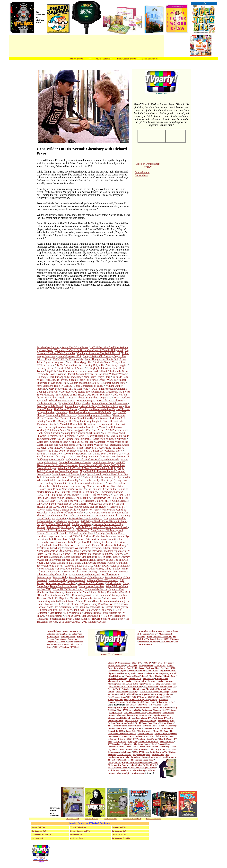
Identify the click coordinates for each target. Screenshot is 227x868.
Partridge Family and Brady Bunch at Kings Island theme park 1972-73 (81, 535)
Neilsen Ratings (54, 616)
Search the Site (166, 642)
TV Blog (75, 647)
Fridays (154, 699)
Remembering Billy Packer (62, 436)
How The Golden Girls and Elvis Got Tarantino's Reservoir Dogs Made (81, 485)
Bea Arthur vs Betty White (97, 569)
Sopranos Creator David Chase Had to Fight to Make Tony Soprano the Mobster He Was (81, 426)
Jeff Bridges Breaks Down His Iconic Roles (104, 521)
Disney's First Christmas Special (149, 681)
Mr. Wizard (148, 679)
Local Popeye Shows (163, 694)
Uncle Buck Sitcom (47, 403)
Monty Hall (130, 673)
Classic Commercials (150, 59)
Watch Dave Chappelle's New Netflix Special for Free (65, 442)
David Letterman (102, 601)
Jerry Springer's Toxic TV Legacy (54, 386)
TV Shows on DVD (76, 59)
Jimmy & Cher (101, 566)
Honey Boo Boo (146, 665)
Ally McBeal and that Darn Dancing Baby (77, 365)
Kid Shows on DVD (39, 831)
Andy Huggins (120, 365)
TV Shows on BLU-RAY (121, 838)
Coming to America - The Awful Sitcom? (99, 353)
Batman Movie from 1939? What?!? (63, 477)
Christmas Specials (126, 723)
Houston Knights (86, 400)
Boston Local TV (143, 718)
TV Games (132, 665)
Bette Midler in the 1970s (162, 702)
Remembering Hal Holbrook (61, 415)
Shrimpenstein (145, 694)
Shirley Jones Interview (92, 586)
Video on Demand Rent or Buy (148, 165)
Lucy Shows (160, 665)
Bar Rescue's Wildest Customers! (88, 483)
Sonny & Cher (135, 728)
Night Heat (69, 448)
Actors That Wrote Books (75, 347)
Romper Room (116, 713)
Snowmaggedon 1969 (80, 430)
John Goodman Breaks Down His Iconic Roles (95, 516)
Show (151, 760)
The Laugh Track (154, 639)
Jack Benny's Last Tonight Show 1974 (69, 539)
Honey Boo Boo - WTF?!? (105, 604)
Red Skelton (144, 702)
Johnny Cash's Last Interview (109, 542)
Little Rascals (161, 736)
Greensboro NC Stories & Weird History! (82, 392)
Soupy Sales (131, 731)
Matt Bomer (56, 613)
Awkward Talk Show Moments (100, 536)
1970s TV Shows (141, 752)
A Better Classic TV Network (102, 580)
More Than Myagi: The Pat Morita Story (89, 362)
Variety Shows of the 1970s (159, 636)
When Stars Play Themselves (52, 574)
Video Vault (77, 634)
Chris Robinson (67, 601)
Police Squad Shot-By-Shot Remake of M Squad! (96, 418)
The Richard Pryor (140, 760)
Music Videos (114, 583)
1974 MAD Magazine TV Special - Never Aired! (102, 527)
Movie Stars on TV (71, 631)
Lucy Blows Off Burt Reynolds (67, 513)
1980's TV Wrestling (136, 739)
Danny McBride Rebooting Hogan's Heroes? (84, 507)
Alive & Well (44, 510)
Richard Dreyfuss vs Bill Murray (109, 545)
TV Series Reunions (115, 616)
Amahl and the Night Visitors (142, 768)
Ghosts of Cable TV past (76, 604)
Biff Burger (131, 705)
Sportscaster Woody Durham (86, 598)
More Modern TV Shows (58, 644)
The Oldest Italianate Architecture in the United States (133, 726)
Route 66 (158, 731)
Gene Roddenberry (135, 668)
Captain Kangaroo (161, 715)
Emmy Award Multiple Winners (99, 563)
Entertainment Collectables (142, 174)
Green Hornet (132, 747)
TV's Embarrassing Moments (151, 631)
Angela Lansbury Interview (52, 412)
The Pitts (105, 365)
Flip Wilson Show (168, 671)
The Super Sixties (75, 642)
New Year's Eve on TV (74, 489)
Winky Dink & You (118, 728)
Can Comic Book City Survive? (105, 454)
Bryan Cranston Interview (52, 595)
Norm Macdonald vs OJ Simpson (54, 551)
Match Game (158, 755)
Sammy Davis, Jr (168, 686)
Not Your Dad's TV (92, 616)
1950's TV (136, 663)
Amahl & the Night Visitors (139, 684)
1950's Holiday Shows (118, 768)
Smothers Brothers (152, 728)
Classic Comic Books (161, 707)
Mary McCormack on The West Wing (68, 389)
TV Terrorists (114, 744)
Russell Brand (87, 560)
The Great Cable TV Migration (53, 598)
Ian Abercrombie (64, 607)
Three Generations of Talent (89, 386)
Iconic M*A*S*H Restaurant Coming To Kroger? (63, 530)
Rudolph (125, 773)
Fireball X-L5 (135, 679)
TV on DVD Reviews (78, 827)
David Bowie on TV (158, 752)
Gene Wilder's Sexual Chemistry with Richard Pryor (86, 462)
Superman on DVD (136, 671)
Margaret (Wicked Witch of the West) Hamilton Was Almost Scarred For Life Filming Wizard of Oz (82, 443)
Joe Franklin (81, 607)
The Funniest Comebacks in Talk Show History (97, 554)
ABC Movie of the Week (135, 713)
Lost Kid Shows (54, 631)
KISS (151, 705)
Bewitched (152, 689)
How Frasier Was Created (91, 583)
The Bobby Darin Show (118, 760)
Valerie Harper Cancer (67, 521)
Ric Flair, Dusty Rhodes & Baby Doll (132, 699)
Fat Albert (127, 689)
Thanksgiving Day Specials (120, 681)
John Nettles (96, 607)
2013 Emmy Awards (69, 622)
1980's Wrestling (61, 647)
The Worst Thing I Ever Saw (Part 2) (88, 457)
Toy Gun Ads (152, 671)
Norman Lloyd (72, 616)
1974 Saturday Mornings (127, 692)
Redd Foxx (141, 723)
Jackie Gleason (124, 755)
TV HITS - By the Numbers (96, 495)
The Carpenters (145, 731)
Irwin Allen (127, 744)
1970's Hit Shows (171, 639)
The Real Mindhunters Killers (52, 516)
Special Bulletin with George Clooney (70, 619)
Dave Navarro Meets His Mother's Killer (107, 513)
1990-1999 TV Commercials (68, 359)
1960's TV (147, 663)
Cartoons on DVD (111, 819)
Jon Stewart (92, 610)
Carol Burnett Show (161, 744)
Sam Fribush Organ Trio (99, 398)
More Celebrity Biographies (93, 436)
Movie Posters (137, 773)
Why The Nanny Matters (62, 400)
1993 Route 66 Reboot (66, 409)
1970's (122, 749)
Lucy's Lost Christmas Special (136, 762)
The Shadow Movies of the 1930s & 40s (90, 412)
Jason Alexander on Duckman (74, 439)
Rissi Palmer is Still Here (110, 400)
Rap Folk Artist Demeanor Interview (65, 371)
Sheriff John (170, 676)
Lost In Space (120, 741)
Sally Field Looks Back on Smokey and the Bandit (93, 459)
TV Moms (163, 699)
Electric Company (148, 720)
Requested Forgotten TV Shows (62, 640)
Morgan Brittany (92, 613)
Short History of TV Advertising (94, 448)
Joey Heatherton (151, 686)
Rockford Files (152, 668)
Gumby (121, 757)
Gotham (109, 607)
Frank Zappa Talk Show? (50, 406)
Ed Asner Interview (113, 548)
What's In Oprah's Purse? (136, 676)
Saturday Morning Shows (58, 634)
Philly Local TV (160, 718)
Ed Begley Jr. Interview (99, 368)
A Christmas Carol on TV (119, 770)
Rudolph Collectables (127, 694)
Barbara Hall (60, 577)
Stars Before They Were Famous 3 (67, 580)
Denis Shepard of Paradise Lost (68, 474)
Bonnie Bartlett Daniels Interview (110, 403)
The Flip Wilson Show (136, 757)
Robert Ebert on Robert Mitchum (109, 439)
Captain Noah (162, 679)
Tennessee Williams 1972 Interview (82, 548)
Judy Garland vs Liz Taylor (66, 563)
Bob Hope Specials (144, 736)
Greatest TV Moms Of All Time (122, 702)
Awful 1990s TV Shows (57, 554)
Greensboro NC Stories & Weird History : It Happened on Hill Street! (84, 393)
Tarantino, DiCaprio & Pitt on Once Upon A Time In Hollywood (89, 350)
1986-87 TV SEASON (91, 451)
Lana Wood (106, 610)
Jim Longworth (37, 838)
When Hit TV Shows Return (68, 589)
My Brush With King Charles (75, 403)
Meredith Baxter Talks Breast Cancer (79, 424)
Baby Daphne (156, 676)
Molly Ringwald (73, 613)
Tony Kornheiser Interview (88, 551)
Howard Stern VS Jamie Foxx (108, 619)
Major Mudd (171, 673)
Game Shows (60, 639)
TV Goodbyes (53, 636)
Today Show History (149, 747)
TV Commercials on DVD (41, 834)
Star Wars (143, 705)
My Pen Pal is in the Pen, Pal (85, 574)
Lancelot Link (162, 705)
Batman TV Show (116, 747)
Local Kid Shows (145, 734)
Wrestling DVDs (76, 834)
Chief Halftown (116, 676)
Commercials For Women (136, 749)
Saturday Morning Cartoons (121, 707)
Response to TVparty (148, 642)
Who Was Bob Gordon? (77, 545)
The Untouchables (142, 744)
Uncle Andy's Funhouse (69, 569)
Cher (119, 710)
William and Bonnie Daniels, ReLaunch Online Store (98, 383)
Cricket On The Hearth (146, 765)
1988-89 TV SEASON (49, 454)
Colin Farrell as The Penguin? (74, 498)
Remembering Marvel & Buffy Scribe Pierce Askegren (94, 406)
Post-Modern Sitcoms (48, 347)
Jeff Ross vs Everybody (49, 548)
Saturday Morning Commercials (136, 715)
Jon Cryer (79, 610)
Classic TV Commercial (118, 663)
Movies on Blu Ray (103, 59)
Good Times (153, 723)
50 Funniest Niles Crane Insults (63, 495)
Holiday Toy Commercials (165, 684)
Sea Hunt (165, 668)
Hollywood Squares (142, 755)
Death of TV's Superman (166, 734)
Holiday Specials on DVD (126, 59)
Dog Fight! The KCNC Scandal (53, 524)
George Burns (114, 762)
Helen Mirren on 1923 (69, 356)
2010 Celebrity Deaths (94, 622)
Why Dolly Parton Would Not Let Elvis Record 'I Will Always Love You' (75, 504)
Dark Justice (94, 433)
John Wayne (119, 668)
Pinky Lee (132, 741)
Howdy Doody (166, 739)
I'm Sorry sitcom (46, 368)
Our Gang (165, 747)
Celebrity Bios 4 (114, 451)
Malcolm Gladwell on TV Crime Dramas (106, 501)
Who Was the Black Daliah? (61, 583)
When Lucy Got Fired (82, 533)
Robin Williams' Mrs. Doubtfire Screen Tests (87, 557)
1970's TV (158, 663)
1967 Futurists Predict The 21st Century (76, 492)
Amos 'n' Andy (131, 720)
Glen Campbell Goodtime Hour (162, 757)
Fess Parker (152, 739)
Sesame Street (128, 736)
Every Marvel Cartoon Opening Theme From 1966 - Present (95, 572)
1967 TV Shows (155, 697)
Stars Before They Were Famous (86, 577)
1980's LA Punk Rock (148, 741)
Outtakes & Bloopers (151, 710)
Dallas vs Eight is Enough (61, 527)
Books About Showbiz (49, 433)
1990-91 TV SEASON (74, 454)
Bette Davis (163, 720)
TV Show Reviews (92, 819)
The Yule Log (139, 770)
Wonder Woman (143, 707)
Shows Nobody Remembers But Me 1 (110, 592)
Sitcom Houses (167, 723)
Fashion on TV (117, 507)
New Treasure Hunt (117, 697)
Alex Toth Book (167, 741)
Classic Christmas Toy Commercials (133, 764)
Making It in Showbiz (74, 433)
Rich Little (42, 619)
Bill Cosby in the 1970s (160, 749)
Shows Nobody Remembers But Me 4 (68, 592)
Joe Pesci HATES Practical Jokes (111, 430)
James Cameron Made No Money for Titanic (76, 510)
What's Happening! (168, 726)
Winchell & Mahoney (118, 679)
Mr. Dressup (158, 673)
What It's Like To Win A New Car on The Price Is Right (87, 468)
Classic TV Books (119, 834)
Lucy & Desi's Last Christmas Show (125, 686)
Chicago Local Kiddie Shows (121, 718)
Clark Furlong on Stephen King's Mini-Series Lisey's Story (79, 377)
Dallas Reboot (84, 601)
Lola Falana (126, 752)
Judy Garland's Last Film (50, 545)
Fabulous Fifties (68, 636)
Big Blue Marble (115, 673)
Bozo (166, 731)
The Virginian (139, 689)
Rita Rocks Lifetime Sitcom (62, 380)
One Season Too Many (99, 395)
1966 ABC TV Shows (137, 697)
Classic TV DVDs (38, 827)
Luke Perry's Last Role (80, 542)
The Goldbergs (154, 713)
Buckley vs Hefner (82, 524)
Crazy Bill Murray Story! (92, 380)
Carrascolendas (144, 673)
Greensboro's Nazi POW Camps (155, 692)
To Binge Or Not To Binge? (63, 451)
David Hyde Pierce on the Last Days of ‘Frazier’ (105, 409)
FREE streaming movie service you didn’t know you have (98, 595)
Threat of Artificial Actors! (70, 368)
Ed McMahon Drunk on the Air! (85, 518)
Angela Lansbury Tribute (71, 398)
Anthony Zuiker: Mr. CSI (78, 566)
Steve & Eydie (114, 689)
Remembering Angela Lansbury (94, 415)
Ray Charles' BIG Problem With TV (64, 501)
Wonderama (115, 736)
